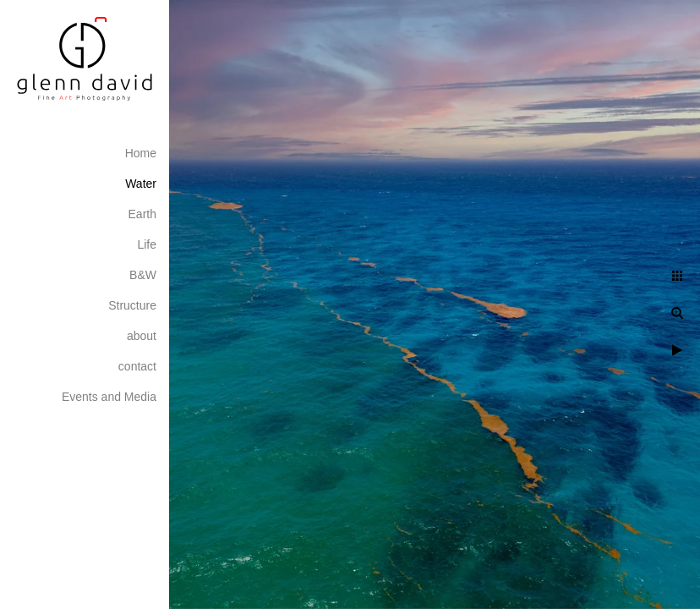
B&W (143, 275)
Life (147, 244)
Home (141, 153)
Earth (142, 214)
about (142, 336)
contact (137, 366)
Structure (132, 305)
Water (141, 184)
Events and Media (109, 397)
